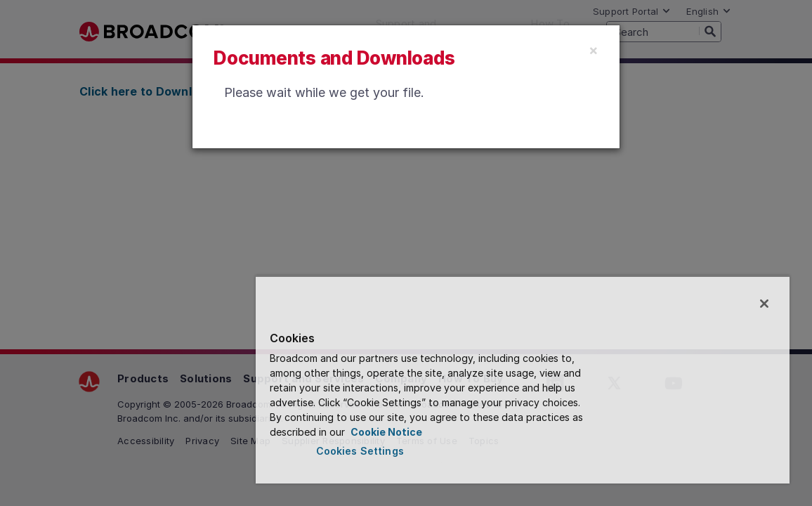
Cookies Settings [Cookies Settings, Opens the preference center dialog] (411, 451)
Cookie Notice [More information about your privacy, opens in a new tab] (399, 432)
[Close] (594, 50)
